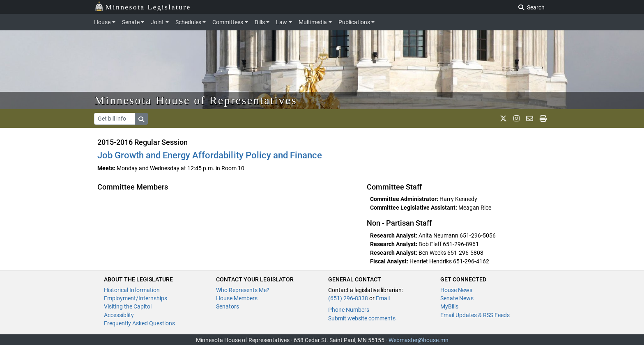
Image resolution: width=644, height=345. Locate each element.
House (102, 22)
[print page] (543, 119)
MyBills (449, 306)
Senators (228, 306)
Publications (354, 22)
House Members (237, 298)
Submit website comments (362, 318)
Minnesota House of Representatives (196, 100)
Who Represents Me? (243, 290)
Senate (131, 22)
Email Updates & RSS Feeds (475, 315)
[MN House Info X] (503, 119)
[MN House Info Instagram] (516, 119)
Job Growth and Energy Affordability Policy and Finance (210, 155)
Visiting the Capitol (128, 306)
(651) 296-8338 (348, 298)
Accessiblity (119, 315)
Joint (157, 22)
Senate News (457, 298)
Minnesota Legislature (143, 6)
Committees (228, 22)
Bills (260, 22)
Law (282, 22)
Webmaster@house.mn (419, 340)
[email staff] (530, 119)
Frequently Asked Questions (139, 323)
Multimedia (313, 22)
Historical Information (132, 290)
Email (383, 298)
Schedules (188, 22)
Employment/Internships (136, 298)
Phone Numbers (349, 310)
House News (456, 290)
